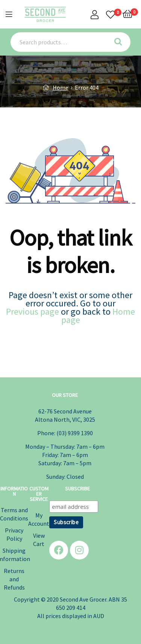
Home (61, 87)
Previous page (33, 311)
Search (121, 42)
